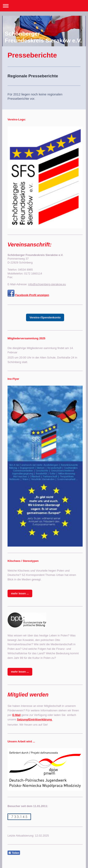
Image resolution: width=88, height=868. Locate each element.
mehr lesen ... (20, 593)
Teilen (14, 853)
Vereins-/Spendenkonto (45, 317)
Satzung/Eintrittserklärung (35, 719)
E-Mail (16, 715)
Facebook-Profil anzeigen (32, 295)
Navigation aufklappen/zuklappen (44, 6)
